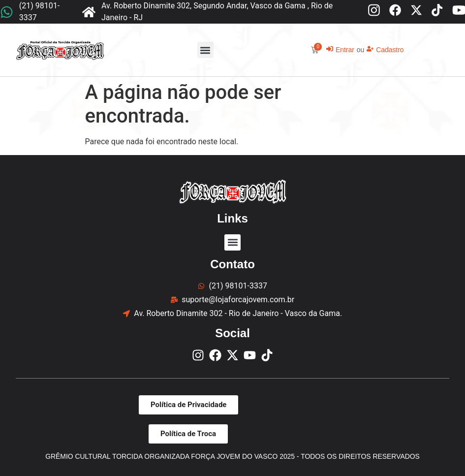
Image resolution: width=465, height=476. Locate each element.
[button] (205, 50)
